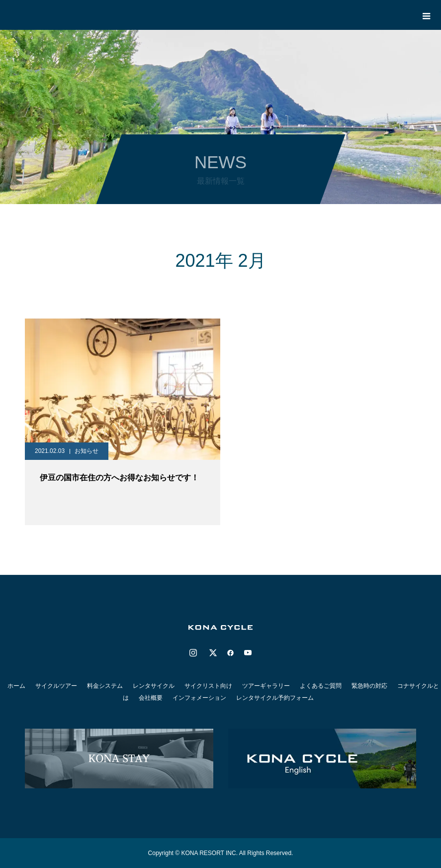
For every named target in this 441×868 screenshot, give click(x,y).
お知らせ (87, 451)
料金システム (105, 686)
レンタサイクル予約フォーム (275, 698)
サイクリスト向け (208, 686)
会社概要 (151, 698)
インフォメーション (199, 698)
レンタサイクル (154, 686)
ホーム (16, 686)
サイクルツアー (56, 686)
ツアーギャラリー (266, 686)
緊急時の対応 (369, 686)
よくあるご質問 (321, 686)
